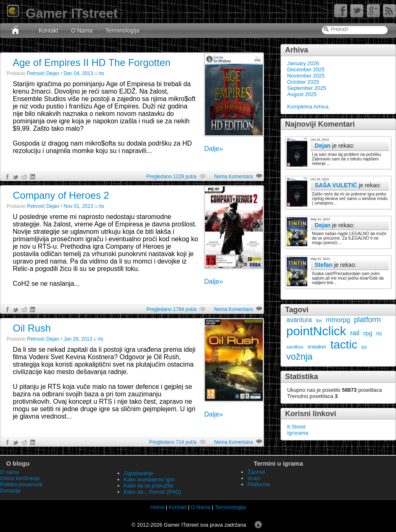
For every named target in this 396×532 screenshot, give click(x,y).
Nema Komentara (233, 177)
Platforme (259, 484)
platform (367, 320)
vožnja (299, 357)
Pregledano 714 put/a (173, 442)
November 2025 (306, 76)
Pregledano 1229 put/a (171, 177)
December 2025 (306, 69)
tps (364, 347)
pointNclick (316, 331)
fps (319, 320)
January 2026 (303, 63)
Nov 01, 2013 (78, 206)
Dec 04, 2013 (78, 73)
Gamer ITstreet (62, 13)
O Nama (82, 31)
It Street (296, 427)
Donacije (10, 491)
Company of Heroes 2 (61, 195)
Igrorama (298, 433)
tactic (344, 345)
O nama (9, 472)
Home (157, 507)
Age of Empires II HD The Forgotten (92, 62)
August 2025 (302, 94)
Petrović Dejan (43, 73)
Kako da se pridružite (148, 486)
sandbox (295, 347)
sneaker (317, 347)
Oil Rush (32, 328)
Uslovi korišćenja (20, 478)
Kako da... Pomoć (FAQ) (152, 492)
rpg (368, 333)
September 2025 (307, 88)
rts (379, 334)
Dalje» (213, 149)
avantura (299, 320)
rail (355, 333)
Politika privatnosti (21, 484)
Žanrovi (256, 472)
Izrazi (254, 478)
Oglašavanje (138, 473)
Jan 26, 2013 (78, 339)
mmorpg (338, 320)
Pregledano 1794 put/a (171, 309)
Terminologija (123, 31)
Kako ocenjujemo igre (149, 479)
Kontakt (48, 31)
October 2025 (303, 82)
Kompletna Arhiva (308, 107)
